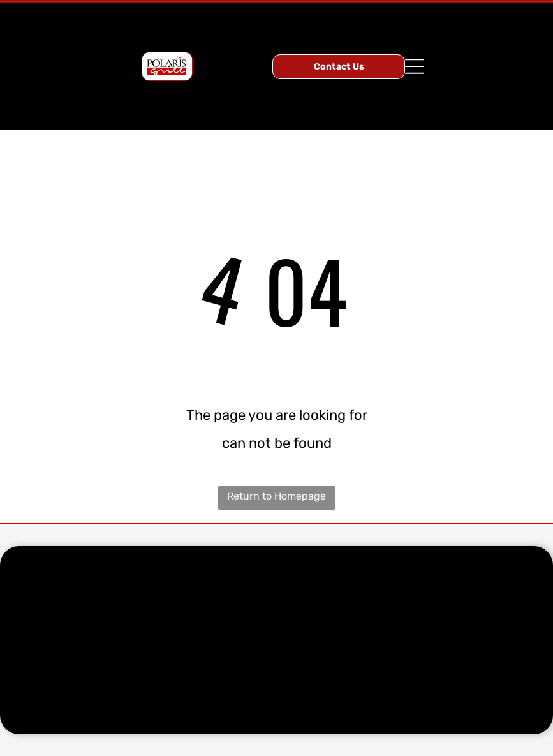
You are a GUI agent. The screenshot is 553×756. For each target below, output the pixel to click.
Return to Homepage (276, 496)
